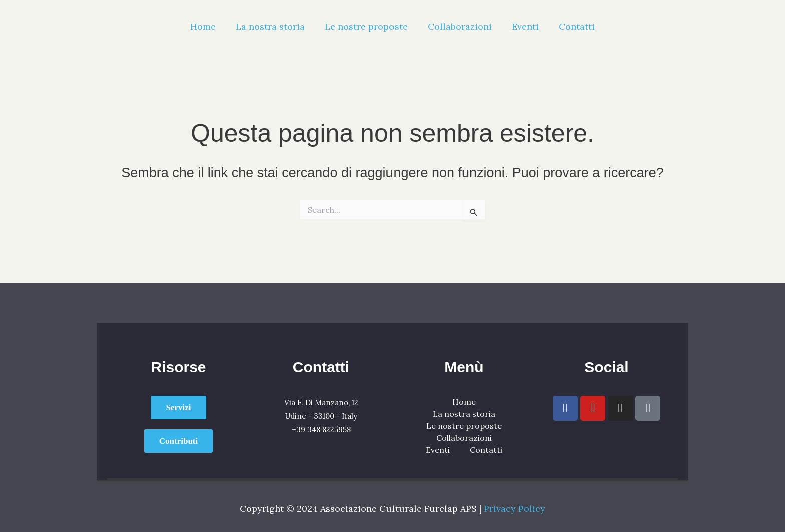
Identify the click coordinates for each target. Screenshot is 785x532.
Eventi (525, 26)
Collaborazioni (460, 26)
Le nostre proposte (366, 26)
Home (203, 26)
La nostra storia (270, 26)
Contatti (577, 26)
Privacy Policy (514, 509)
